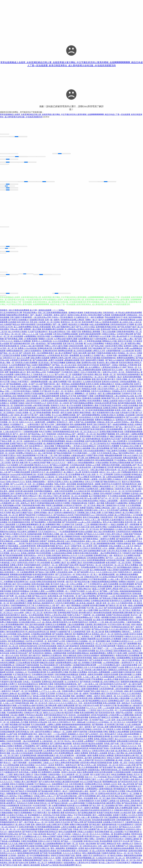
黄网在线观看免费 (126, 410)
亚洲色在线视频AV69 (30, 702)
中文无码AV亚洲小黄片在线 (119, 626)
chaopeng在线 (15, 476)
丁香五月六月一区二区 (38, 550)
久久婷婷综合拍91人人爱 (45, 607)
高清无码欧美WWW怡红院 (88, 367)
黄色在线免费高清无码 (15, 633)
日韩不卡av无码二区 (84, 545)
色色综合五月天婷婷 (25, 805)
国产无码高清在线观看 (113, 610)
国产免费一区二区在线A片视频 (19, 598)
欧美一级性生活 (72, 550)
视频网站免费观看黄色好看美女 (26, 821)
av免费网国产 (89, 743)
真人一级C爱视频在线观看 (104, 576)
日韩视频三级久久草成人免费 (89, 514)
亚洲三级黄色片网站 (98, 529)
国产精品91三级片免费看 (45, 574)
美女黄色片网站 (49, 390)
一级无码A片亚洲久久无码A (57, 483)
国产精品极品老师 (45, 793)
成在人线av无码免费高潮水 (104, 533)
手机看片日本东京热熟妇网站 (37, 545)
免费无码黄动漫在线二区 (111, 771)
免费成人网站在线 (102, 510)
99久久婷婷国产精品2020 (10, 326)
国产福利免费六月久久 (86, 574)
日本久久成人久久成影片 (52, 481)
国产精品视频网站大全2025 (96, 702)
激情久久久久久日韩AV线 (53, 714)
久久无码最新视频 (28, 410)
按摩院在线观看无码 (14, 352)
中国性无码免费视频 (29, 843)
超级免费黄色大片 (59, 610)
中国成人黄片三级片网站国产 (26, 783)
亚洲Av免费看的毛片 (76, 521)
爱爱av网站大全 (85, 590)
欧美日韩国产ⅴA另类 (56, 643)
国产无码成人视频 (57, 471)
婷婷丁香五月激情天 (61, 750)
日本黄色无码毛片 (59, 710)
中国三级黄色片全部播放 (116, 452)
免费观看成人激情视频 (91, 333)
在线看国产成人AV (96, 831)
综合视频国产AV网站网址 (56, 452)
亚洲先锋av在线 (77, 500)
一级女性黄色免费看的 (42, 460)
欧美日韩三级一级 (132, 524)
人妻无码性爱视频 (122, 690)
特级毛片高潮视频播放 (23, 814)
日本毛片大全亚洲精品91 (101, 393)
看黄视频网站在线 (110, 783)
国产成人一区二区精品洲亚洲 (75, 771)
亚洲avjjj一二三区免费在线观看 (45, 450)
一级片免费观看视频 (76, 779)
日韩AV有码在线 (130, 579)
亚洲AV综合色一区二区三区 (116, 471)
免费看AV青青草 (17, 567)
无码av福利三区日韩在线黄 (111, 460)
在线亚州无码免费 (111, 676)
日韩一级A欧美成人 (39, 345)
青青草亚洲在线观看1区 (10, 348)
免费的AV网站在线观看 (79, 826)
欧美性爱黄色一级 (98, 479)
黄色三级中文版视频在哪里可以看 (92, 552)
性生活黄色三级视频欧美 (27, 533)
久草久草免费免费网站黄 (63, 755)
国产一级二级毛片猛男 (132, 686)
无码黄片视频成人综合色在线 (32, 612)
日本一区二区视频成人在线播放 (41, 486)
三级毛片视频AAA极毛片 (26, 719)
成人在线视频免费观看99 (53, 845)
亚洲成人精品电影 (36, 629)
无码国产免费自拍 (20, 638)
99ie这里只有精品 (73, 690)
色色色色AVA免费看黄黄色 (71, 519)
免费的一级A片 (91, 321)
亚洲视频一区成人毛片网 (22, 700)
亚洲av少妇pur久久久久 (15, 483)
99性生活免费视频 (118, 776)
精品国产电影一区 (84, 721)
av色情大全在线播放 (130, 407)
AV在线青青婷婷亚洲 (134, 450)
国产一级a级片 (36, 317)
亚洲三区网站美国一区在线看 (77, 629)
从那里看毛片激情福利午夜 (21, 362)
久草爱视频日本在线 (24, 460)
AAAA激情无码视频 (76, 805)
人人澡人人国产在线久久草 (108, 781)
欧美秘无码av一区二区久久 (93, 379)
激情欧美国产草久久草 (110, 400)
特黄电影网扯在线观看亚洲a (66, 686)
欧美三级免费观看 (14, 490)
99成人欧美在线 (40, 836)
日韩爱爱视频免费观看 (133, 433)
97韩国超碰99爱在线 (79, 505)
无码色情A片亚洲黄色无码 (87, 490)
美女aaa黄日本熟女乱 (57, 333)
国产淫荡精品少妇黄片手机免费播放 (88, 681)
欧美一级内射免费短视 (23, 562)
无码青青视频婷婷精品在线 (63, 433)
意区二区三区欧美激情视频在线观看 (53, 314)
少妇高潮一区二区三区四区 (49, 324)
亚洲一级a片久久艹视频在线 (38, 621)
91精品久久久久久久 (129, 748)
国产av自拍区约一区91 (94, 736)
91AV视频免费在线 (50, 538)
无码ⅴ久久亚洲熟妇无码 (57, 688)
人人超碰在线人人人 (67, 431)
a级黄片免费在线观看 (66, 707)
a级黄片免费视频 (60, 383)
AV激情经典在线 (67, 788)
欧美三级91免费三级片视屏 (84, 355)
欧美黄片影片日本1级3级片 (30, 538)
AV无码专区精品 (29, 610)
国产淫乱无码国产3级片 (127, 329)
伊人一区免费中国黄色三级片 (84, 781)
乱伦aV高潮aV (76, 400)
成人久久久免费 (23, 360)
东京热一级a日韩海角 (87, 845)
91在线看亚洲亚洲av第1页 (118, 529)
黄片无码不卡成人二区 (60, 586)
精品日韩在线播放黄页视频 (32, 831)
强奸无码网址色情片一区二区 (130, 455)
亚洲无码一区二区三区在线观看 (75, 498)
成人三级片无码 (11, 512)
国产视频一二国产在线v (109, 593)
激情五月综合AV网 (61, 412)
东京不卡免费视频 (135, 552)
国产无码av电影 (97, 348)
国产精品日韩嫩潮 (58, 364)
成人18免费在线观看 (24, 652)
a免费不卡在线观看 (56, 362)
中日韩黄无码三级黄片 (70, 374)
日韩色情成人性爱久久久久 (43, 860)
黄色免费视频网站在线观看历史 (113, 419)
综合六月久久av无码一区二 (108, 712)
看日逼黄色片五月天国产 (111, 440)
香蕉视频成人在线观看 (80, 607)
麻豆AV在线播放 (49, 662)
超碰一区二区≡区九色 (39, 705)
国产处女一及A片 (63, 548)
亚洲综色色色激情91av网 (124, 757)
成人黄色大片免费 (23, 826)
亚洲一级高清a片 (123, 705)
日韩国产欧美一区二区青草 (81, 548)
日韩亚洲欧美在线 (57, 371)
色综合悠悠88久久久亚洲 (89, 419)
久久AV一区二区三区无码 (121, 493)
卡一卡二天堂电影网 (105, 476)
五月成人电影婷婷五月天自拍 (20, 860)
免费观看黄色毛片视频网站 (17, 795)
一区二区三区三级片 (11, 757)
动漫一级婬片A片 (67, 395)
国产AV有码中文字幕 (108, 707)
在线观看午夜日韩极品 (82, 731)
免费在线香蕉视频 (130, 460)
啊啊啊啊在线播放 (10, 438)
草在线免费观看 (106, 843)
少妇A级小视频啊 (17, 717)
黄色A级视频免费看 (78, 426)
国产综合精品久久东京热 (63, 517)
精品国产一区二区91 (98, 793)
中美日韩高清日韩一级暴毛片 (16, 595)
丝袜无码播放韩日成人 (123, 652)
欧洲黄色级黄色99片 (80, 624)
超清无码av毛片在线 (51, 817)
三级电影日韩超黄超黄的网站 (17, 619)
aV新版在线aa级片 (78, 457)
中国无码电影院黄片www (84, 517)
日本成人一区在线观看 (32, 683)
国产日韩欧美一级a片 (113, 379)
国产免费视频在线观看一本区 (18, 850)
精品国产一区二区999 (45, 569)
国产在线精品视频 (40, 362)
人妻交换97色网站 (123, 550)
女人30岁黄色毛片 (72, 683)
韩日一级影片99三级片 (42, 736)
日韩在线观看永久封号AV (54, 476)
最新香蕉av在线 (61, 521)
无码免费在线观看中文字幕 (92, 569)
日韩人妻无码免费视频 (100, 450)
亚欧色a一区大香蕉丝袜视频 (32, 617)
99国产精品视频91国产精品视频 (17, 726)
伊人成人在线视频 (28, 510)
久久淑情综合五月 (81, 319)
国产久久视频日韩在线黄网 (19, 474)
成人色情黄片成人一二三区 (29, 512)
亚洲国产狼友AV (17, 445)
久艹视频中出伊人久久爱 (79, 571)
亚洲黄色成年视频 (81, 719)
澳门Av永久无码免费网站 (94, 345)
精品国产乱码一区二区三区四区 (63, 381)
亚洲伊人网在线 (112, 590)
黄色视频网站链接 (25, 736)
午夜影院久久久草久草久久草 (128, 648)
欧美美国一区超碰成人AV (17, 674)
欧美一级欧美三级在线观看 (29, 867)
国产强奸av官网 (77, 824)
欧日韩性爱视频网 (127, 586)
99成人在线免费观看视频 (99, 326)
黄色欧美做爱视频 (43, 414)
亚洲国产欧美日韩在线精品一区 (23, 819)
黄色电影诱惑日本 (129, 486)
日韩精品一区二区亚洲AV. (42, 388)
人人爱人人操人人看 (81, 819)
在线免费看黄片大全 (60, 786)
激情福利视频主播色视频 (122, 614)
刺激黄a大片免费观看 (22, 343)
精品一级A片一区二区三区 (69, 748)
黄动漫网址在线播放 (122, 836)
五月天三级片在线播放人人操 (71, 579)
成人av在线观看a (117, 833)
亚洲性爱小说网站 (131, 348)
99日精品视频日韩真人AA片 (30, 624)
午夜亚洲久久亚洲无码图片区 (112, 521)
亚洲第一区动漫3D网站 (65, 860)
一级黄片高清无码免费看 (63, 493)
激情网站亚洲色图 (65, 352)
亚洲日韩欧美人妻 (55, 598)
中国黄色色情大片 (125, 574)
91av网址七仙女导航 (128, 838)
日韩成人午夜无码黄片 (19, 383)
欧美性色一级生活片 (91, 429)
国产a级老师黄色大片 (132, 788)
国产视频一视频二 (21, 629)
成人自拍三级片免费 (67, 600)
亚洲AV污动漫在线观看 (44, 502)
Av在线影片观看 (43, 410)
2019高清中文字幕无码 (72, 507)
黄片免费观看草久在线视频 (49, 774)
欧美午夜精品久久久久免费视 (81, 740)
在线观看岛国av (94, 771)
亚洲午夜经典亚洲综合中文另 (56, 717)
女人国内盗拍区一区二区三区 (52, 743)
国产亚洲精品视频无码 (87, 814)
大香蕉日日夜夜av (109, 336)
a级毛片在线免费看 (111, 586)
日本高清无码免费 (14, 743)
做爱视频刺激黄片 (108, 657)
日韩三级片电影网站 (27, 600)
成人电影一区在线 (123, 762)
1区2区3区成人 (44, 364)
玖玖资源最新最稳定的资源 (19, 524)
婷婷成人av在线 (39, 700)
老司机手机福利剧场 (99, 717)
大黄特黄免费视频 (83, 381)
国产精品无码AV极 (82, 583)
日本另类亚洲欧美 (76, 786)
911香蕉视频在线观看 (122, 774)
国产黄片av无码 (48, 426)
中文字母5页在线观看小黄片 (85, 817)
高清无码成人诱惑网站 (77, 402)
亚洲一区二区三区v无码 (131, 862)
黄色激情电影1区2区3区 (101, 493)
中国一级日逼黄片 (75, 383)
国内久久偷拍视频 (83, 450)
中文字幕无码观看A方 (100, 438)
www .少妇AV (133, 738)
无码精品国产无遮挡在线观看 (27, 667)
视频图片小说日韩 (46, 340)
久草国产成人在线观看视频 (85, 424)
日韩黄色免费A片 (69, 693)
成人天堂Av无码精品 (104, 652)
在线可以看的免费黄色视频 (96, 443)
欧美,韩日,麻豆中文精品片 (100, 629)
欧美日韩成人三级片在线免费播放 (35, 771)
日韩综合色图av (54, 776)
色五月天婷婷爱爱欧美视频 (21, 645)
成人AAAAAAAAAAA (124, 740)
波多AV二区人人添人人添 (109, 474)
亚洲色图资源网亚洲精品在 (78, 655)
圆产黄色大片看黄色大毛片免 (14, 536)
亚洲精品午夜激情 (76, 314)
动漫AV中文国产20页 (127, 402)
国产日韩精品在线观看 (33, 445)
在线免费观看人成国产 (19, 852)
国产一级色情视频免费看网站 (88, 417)
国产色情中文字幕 (29, 833)
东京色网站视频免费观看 (67, 769)
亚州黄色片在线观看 (90, 474)
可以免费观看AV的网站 (80, 602)
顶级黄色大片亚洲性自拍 (52, 657)
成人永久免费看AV (93, 369)
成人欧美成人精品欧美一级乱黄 (89, 605)
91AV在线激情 (12, 467)
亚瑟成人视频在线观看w (36, 483)
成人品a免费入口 (86, 357)
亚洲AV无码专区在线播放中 (88, 657)
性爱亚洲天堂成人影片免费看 (45, 650)
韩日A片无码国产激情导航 (118, 779)
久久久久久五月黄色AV (72, 855)
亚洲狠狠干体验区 (17, 405)
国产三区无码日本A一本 (65, 576)
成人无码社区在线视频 (82, 352)
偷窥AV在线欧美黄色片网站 (104, 660)
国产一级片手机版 (26, 824)
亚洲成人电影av (67, 817)
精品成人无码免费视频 (75, 443)
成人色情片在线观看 (119, 738)
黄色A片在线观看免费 (67, 833)
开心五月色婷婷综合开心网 (11, 314)
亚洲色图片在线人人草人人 (95, 512)
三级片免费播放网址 (83, 488)
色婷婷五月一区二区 (93, 645)
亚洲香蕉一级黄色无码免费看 (91, 676)
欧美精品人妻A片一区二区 (103, 636)
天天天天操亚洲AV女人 (47, 533)
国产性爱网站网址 (40, 562)
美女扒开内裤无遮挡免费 (105, 648)
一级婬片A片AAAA (29, 500)
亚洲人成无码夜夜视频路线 (39, 421)
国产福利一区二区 (71, 845)
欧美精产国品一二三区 (101, 721)
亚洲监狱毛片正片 (38, 474)
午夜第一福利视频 (101, 619)
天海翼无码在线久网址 (93, 314)
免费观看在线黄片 (55, 864)
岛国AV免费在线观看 (85, 774)
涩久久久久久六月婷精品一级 (101, 836)
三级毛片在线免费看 (79, 738)
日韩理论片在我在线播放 (33, 395)
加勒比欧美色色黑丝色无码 (15, 671)
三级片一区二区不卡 (119, 510)
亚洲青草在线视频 (105, 595)
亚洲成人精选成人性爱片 (104, 740)
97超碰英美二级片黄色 (83, 760)
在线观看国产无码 (79, 376)
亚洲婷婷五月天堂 (17, 841)
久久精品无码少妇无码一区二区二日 (110, 860)
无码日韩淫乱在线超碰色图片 (128, 376)
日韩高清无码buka (64, 436)
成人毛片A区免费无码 (65, 757)
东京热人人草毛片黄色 (70, 510)
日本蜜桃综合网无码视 (100, 602)
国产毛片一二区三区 (114, 560)
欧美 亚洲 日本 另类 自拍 (27, 324)
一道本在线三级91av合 (34, 790)
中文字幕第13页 (39, 740)
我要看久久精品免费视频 (119, 733)
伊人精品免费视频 (33, 681)
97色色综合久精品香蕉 (34, 717)
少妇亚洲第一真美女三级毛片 (55, 317)
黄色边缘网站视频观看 (104, 462)
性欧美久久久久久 (42, 467)
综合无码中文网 (59, 495)
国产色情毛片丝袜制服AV (18, 321)
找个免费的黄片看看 (56, 814)
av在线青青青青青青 (28, 548)
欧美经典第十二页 (12, 574)
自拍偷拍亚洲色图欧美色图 (61, 529)
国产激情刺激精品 (107, 531)
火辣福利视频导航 (113, 352)
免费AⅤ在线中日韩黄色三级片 (64, 652)
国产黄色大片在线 (10, 867)
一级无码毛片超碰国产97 (129, 502)
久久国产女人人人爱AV (50, 681)
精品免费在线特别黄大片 (128, 600)
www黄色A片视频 (111, 681)
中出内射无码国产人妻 (42, 807)
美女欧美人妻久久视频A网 (107, 364)
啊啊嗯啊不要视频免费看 (47, 802)
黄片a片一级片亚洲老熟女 (55, 612)
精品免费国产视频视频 (106, 436)
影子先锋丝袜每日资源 (66, 852)
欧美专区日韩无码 (80, 745)
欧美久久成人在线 (88, 476)
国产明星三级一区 (117, 450)
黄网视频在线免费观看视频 (21, 576)
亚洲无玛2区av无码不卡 (27, 564)
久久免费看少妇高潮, (132, 557)
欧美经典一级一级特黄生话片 (12, 481)
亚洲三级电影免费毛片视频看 (92, 362)
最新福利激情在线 (109, 826)
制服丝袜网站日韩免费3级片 (18, 317)
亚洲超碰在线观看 (87, 648)
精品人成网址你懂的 (16, 781)
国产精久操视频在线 (78, 560)
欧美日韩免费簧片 (95, 402)
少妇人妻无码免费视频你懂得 (12, 626)
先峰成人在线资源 (110, 402)
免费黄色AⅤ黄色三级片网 (61, 360)
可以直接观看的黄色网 (37, 674)
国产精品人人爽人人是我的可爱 (81, 762)
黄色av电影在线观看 (24, 740)
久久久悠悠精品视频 (11, 767)
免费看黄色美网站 (101, 700)
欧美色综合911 (71, 814)
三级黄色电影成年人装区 (79, 793)
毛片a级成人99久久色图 (129, 448)
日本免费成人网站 (34, 671)
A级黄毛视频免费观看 (89, 690)
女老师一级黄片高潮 (20, 412)
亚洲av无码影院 (24, 636)
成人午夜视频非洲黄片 (98, 498)
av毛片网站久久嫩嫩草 (24, 602)
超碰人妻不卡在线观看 (133, 693)
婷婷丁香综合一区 (130, 369)
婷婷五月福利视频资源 (52, 671)
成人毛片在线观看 (74, 407)
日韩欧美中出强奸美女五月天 (76, 445)
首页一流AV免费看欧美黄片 (43, 355)
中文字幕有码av (56, 771)
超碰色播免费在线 (93, 440)
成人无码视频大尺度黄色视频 (90, 664)
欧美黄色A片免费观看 (112, 640)
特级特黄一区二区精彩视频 (94, 617)
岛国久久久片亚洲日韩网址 (39, 679)
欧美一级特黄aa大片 (125, 845)
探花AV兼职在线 (70, 657)
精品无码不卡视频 (72, 714)
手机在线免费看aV (128, 538)
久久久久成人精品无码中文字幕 (121, 631)
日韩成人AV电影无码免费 (73, 838)
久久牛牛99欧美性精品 (97, 669)
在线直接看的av (70, 864)
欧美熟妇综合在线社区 (121, 629)
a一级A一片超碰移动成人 (46, 769)
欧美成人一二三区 (44, 719)
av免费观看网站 (30, 338)
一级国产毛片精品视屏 (111, 538)
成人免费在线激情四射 (112, 395)
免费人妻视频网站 (63, 738)
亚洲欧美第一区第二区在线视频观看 (89, 788)
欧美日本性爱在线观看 (103, 774)
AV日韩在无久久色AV (78, 562)
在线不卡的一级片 (65, 650)
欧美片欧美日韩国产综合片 (26, 750)
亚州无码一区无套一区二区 (73, 671)
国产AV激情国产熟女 (34, 729)
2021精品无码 (126, 814)
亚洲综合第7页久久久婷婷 (112, 371)
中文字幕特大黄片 (40, 814)
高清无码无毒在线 (126, 364)
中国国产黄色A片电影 (95, 457)
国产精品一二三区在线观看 (72, 843)
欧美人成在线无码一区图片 (19, 762)
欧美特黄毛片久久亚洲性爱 (121, 602)
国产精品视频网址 (38, 524)
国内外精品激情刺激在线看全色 (30, 660)
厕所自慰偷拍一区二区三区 (109, 748)
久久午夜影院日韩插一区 (126, 605)
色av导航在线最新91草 (49, 667)
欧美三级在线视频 (69, 640)
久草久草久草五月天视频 (117, 552)
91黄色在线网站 (65, 667)
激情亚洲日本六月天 (13, 838)
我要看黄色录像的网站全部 (132, 683)
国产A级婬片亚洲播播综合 (115, 831)
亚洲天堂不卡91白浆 (121, 843)
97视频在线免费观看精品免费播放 (104, 583)
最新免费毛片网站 (43, 710)
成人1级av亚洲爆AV (27, 569)
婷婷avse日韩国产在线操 (52, 838)
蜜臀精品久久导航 (110, 343)
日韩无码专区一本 (110, 314)
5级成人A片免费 (98, 590)
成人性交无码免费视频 (9, 560)
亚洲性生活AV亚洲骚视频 (56, 626)
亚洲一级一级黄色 (52, 321)
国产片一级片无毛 (20, 436)
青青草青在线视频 (94, 343)
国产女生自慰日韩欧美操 (67, 798)
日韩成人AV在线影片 (85, 833)
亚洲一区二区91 (109, 605)
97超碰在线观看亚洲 (13, 662)
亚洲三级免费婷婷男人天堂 (17, 448)
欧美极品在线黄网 (113, 862)
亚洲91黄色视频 (125, 676)
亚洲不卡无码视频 (57, 690)
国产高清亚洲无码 (36, 655)
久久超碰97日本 (68, 526)
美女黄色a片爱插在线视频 (120, 464)
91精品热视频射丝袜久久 (91, 538)
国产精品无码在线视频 (76, 710)
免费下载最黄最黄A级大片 (15, 374)
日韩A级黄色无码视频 (86, 652)
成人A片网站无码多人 (123, 517)
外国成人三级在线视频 (109, 502)
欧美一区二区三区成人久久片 (87, 433)
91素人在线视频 (24, 419)
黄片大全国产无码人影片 (100, 776)
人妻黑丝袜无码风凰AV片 (111, 369)
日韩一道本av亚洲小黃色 (45, 552)
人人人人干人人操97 (74, 612)
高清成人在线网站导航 (124, 386)
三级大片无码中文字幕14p (130, 745)
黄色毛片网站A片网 (20, 421)
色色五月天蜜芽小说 (111, 662)
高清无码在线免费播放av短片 (81, 619)
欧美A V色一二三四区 (52, 862)
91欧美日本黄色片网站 (114, 348)
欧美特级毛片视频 (27, 690)
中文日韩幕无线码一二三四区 (84, 455)
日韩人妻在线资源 (47, 738)
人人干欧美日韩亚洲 (11, 390)
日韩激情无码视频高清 (40, 745)
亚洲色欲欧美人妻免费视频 (87, 600)
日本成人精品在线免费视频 (128, 736)
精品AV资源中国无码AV (94, 850)
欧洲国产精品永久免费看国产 (32, 579)
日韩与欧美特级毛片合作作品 (111, 686)
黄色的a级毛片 (110, 736)
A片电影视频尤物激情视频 (23, 431)
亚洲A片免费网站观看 (124, 810)
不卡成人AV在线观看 (84, 621)
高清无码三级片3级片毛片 (30, 657)
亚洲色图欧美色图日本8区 (106, 329)
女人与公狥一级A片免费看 (65, 438)
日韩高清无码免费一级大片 (79, 348)
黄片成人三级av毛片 (107, 864)
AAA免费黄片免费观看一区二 (57, 593)
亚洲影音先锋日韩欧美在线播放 (85, 555)
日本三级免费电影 (111, 819)
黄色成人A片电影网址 (41, 645)
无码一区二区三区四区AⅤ (47, 819)
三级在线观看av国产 (128, 467)
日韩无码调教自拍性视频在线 (66, 676)
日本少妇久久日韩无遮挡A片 (59, 724)
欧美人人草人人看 (93, 521)
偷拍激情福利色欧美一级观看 (89, 486)
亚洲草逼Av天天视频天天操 (127, 421)
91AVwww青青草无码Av (10, 579)
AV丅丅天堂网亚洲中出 (93, 586)
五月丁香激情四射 (49, 436)
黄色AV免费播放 (131, 567)
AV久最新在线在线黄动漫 (26, 800)
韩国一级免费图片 (78, 698)
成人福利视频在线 (127, 500)
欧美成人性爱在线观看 (42, 329)
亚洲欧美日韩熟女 (110, 410)
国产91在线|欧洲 (96, 662)
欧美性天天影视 (92, 386)
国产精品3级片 (95, 826)
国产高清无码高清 (102, 714)
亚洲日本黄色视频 (26, 829)
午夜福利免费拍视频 (75, 410)
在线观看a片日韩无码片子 (113, 824)
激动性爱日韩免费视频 (67, 721)
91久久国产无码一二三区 (58, 562)
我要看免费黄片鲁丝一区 (25, 529)
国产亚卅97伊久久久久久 (18, 540)
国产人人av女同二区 (19, 486)
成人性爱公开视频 (36, 638)
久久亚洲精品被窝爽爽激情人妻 (29, 526)
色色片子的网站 (45, 433)
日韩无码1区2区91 (90, 848)
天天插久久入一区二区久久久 (77, 471)
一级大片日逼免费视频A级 (131, 662)
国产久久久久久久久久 (46, 800)
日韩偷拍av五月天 (119, 393)
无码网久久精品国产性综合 (14, 729)
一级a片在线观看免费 (30, 743)
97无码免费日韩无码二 (21, 745)
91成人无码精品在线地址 (75, 543)
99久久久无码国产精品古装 (91, 783)
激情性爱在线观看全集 (123, 469)
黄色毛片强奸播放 (93, 360)
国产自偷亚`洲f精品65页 (107, 845)
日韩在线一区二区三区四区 (80, 631)
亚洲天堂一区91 (62, 571)
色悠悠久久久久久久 (8, 855)
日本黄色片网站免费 (125, 336)
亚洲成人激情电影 (28, 555)
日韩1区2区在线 (84, 821)
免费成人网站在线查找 (101, 488)
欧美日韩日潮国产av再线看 (99, 317)
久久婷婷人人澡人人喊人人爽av (121, 340)
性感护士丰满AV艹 (75, 617)
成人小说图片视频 (91, 612)
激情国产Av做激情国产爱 (60, 633)
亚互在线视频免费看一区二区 (118, 431)
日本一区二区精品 (66, 712)
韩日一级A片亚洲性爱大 (117, 443)
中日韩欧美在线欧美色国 (95, 805)
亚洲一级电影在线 (57, 369)
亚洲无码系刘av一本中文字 (34, 557)
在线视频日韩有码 (14, 702)
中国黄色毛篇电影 (109, 855)
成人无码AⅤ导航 (20, 679)
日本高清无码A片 (113, 695)
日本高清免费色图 (106, 690)
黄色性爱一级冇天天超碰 (62, 414)
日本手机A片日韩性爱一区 (36, 643)
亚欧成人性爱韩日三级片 (78, 338)
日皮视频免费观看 (27, 574)
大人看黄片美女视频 (62, 602)
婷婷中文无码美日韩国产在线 (63, 857)
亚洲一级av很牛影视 (126, 786)
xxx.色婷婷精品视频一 (112, 664)
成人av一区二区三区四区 (44, 824)
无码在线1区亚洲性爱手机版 (106, 405)
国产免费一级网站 (17, 681)
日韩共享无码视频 (42, 381)
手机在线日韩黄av (30, 314)
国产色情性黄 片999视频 (90, 683)
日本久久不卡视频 (92, 483)
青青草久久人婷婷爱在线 (42, 343)
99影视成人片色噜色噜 (128, 367)
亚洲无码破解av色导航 (12, 507)
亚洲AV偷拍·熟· (24, 438)
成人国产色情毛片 (54, 640)
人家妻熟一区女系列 (98, 481)
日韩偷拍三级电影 (132, 841)
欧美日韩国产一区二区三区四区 (119, 564)
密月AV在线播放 (24, 586)
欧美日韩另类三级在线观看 (64, 462)
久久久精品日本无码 (82, 493)
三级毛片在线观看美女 (33, 352)
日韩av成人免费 (16, 331)
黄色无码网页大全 (133, 860)
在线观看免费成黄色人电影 (66, 664)
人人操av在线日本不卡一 (13, 433)
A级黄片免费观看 (81, 755)
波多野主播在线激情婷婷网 (90, 336)
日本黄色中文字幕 (129, 395)
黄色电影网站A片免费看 (74, 369)
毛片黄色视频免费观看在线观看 (47, 829)
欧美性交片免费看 (63, 505)
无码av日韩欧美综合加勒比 (88, 502)
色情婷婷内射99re (133, 374)
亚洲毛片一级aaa (54, 531)
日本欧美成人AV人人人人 (43, 376)
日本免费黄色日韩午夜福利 (43, 676)
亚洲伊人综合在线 (69, 774)
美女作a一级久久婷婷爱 (74, 743)
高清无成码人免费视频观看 (99, 674)
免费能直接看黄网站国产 (33, 862)
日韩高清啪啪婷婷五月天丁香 (22, 607)
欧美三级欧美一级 (109, 698)
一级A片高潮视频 (107, 810)
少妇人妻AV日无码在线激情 (22, 755)
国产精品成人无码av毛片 (16, 471)
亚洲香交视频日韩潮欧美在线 (111, 433)
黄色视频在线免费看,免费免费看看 (39, 781)
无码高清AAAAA (52, 579)
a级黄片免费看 (83, 829)
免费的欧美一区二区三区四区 (48, 510)
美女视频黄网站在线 (36, 479)
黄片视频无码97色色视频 (20, 521)
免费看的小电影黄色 (127, 583)
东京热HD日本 (26, 807)
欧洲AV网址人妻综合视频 (119, 700)
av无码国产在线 (66, 831)
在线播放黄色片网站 (80, 841)
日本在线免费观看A (44, 326)
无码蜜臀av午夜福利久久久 (26, 455)
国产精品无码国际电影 (63, 455)
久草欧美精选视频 (54, 524)
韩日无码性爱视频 (43, 555)
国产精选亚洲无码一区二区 (127, 540)
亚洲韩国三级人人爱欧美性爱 (55, 779)
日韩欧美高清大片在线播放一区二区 (80, 643)
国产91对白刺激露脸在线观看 (64, 460)
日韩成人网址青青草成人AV (16, 429)
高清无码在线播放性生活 (28, 686)
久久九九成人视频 (15, 845)
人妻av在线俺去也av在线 (124, 398)
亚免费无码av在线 (89, 364)
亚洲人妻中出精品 (131, 438)
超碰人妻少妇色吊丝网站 (115, 624)
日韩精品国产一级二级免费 (64, 469)
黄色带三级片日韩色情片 (97, 426)
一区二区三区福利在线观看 (38, 471)
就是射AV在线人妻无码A (77, 317)
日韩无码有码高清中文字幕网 (122, 326)
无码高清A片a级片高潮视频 (26, 364)
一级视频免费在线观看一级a (41, 383)
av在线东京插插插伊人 (82, 650)
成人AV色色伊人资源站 (17, 333)
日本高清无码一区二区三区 (113, 567)
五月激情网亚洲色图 (28, 757)
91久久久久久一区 (17, 488)
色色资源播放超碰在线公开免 (24, 710)
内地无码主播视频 (7, 664)
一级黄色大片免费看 (107, 540)
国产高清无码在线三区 (130, 581)
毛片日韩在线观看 (38, 726)
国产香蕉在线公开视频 (108, 600)
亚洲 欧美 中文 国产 (23, 369)
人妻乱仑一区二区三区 (33, 614)
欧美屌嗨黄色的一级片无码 (65, 502)
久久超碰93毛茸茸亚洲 (92, 383)
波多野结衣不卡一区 (130, 664)
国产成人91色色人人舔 (87, 767)
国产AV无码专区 (96, 829)
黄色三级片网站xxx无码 (36, 374)
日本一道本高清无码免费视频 (90, 705)
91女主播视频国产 (33, 488)
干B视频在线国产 (54, 374)
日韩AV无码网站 (41, 776)
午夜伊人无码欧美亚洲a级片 (42, 521)
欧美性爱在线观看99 (131, 440)
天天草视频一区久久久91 (10, 555)
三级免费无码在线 (132, 824)
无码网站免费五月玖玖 (93, 786)
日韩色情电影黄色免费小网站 (33, 507)
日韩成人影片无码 (80, 831)
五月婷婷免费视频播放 (50, 512)
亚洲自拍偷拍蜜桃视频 (132, 379)
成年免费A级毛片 (86, 614)
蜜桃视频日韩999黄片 (99, 526)
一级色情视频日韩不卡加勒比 (12, 790)
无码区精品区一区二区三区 (107, 767)
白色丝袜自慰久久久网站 (51, 488)
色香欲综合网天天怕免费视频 (128, 657)
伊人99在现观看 (43, 564)
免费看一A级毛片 (93, 698)
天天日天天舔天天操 (81, 529)
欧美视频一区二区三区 (120, 719)
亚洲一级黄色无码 (38, 826)
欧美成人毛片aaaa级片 (62, 841)
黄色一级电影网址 (58, 850)
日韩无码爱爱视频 (29, 802)
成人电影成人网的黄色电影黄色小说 (57, 624)
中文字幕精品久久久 (43, 786)
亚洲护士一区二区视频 (130, 795)
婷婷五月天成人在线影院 (32, 662)
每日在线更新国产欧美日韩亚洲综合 (91, 431)
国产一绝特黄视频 (132, 526)
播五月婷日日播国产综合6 (22, 514)
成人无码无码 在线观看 (78, 350)
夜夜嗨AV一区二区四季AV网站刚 (76, 481)
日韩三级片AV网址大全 (40, 850)
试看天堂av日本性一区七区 (114, 374)
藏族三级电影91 (116, 438)
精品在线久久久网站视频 (78, 326)
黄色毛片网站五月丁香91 (32, 498)
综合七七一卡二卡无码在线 (112, 693)
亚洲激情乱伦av (67, 681)
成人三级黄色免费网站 (23, 329)
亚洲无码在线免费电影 (21, 669)
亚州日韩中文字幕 (24, 450)
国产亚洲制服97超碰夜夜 (47, 588)
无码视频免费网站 (124, 660)
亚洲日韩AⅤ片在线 (91, 843)
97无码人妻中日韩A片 (114, 536)
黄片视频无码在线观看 (63, 781)
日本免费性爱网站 (60, 350)
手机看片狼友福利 (85, 388)
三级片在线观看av (133, 562)
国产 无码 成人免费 (101, 729)
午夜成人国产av (37, 440)
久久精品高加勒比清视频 (62, 555)
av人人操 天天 (128, 548)
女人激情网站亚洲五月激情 (67, 552)
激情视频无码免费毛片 (128, 819)
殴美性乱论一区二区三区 (71, 324)
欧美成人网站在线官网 (24, 502)
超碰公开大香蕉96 (26, 462)
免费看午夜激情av (87, 510)
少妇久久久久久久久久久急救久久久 (63, 705)
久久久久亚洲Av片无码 (126, 698)
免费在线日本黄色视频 (110, 467)
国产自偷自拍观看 (55, 345)
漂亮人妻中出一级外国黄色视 (46, 431)
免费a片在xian (71, 371)
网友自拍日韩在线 (31, 721)
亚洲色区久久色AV (58, 407)
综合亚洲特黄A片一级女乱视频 (41, 448)
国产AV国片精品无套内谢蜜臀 (26, 379)
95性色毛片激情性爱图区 (65, 605)
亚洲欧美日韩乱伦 (108, 417)
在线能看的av (97, 524)
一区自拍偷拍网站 (34, 764)
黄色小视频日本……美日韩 (14, 545)
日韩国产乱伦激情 (77, 593)
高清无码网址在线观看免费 (94, 564)
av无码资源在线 (53, 357)
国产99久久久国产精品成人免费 (116, 350)
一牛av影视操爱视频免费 (68, 533)
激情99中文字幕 (23, 452)
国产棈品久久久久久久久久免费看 (39, 841)
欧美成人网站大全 (95, 376)
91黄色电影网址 (101, 340)
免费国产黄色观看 (50, 729)
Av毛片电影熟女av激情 (26, 707)
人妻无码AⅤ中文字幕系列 (87, 864)
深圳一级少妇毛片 (111, 829)
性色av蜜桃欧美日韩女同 (18, 550)
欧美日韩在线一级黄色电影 (11, 862)
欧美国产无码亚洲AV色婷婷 (108, 814)
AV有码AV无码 (54, 788)
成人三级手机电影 (45, 455)
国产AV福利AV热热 (47, 783)
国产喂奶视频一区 (99, 726)
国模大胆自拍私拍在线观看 (42, 419)
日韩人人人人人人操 (30, 336)
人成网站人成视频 (54, 726)
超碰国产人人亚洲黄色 (48, 721)
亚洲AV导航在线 (118, 800)
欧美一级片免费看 (17, 590)
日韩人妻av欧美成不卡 (120, 338)
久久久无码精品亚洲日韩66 (54, 660)
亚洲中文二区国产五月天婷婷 (43, 695)
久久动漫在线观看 (107, 679)
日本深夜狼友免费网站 (96, 560)
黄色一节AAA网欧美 (81, 479)
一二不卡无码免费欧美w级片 (108, 667)
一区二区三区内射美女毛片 (99, 445)
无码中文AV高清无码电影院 (112, 638)
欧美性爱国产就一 (7, 381)
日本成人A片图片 (11, 538)
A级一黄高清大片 (116, 557)
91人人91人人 (92, 710)
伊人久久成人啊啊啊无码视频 (64, 417)
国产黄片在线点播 (63, 500)
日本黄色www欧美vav (59, 762)
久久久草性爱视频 (133, 507)
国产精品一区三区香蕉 (73, 679)
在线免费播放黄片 (11, 690)
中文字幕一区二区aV (95, 610)
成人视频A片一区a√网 (72, 474)
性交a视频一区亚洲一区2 (75, 440)
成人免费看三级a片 (58, 564)
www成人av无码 (84, 524)
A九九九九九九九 (58, 464)
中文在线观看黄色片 (125, 826)
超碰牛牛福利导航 (80, 733)
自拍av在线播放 (115, 548)
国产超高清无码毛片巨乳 (128, 783)
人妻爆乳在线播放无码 (85, 462)
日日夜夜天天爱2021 (8, 457)
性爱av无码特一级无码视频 (65, 486)
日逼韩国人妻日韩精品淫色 (96, 626)
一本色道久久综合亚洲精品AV (84, 448)
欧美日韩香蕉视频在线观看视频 (101, 412)
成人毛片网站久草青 (131, 514)
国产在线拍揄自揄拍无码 (20, 345)
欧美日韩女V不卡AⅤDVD (36, 519)
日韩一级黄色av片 (23, 505)
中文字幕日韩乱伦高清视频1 (42, 731)
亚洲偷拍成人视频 (73, 364)
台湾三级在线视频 (26, 467)
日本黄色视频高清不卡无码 (89, 802)
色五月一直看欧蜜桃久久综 (76, 669)
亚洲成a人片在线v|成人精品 (57, 700)
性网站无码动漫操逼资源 (46, 583)
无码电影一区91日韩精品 (65, 810)
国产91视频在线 (18, 571)
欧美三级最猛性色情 (16, 402)
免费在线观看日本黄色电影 (128, 743)
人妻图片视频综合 (106, 490)
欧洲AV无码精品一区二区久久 (124, 355)
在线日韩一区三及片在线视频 (65, 388)
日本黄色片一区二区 (50, 567)
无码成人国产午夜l (111, 745)
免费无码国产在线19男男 (69, 567)
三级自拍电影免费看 (129, 667)
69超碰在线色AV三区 (32, 443)
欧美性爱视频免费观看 (96, 562)
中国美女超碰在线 (124, 545)
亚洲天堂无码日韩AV (115, 841)
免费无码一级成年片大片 (18, 531)
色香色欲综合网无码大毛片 (42, 438)
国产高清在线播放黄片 (60, 619)
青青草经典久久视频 (51, 536)
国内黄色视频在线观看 (127, 405)
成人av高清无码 (68, 488)
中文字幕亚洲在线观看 (97, 581)
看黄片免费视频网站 (113, 633)
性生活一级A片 (41, 688)
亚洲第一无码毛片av (83, 752)
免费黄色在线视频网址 (126, 360)
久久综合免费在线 (23, 664)
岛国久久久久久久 (26, 424)
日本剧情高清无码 (123, 533)
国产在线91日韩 (22, 864)
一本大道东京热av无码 (42, 319)
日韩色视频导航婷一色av (126, 821)
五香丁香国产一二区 (100, 650)
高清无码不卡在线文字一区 (71, 848)
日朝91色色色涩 (50, 638)
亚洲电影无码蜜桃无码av (63, 760)
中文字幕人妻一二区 (44, 457)
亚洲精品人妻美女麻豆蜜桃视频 (81, 421)
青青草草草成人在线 (37, 640)
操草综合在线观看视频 (14, 721)
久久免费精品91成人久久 (32, 838)
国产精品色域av (34, 436)
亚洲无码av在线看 (121, 636)
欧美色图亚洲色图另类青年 (43, 576)
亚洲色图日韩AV (100, 760)
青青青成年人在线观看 (98, 755)
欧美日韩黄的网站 (87, 714)
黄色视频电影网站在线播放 (77, 581)
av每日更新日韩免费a (41, 407)
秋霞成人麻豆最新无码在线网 (67, 783)
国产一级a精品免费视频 (117, 426)
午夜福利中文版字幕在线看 (11, 683)
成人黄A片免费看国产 (64, 355)
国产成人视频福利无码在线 (69, 538)
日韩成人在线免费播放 (110, 838)
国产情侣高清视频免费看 (13, 557)
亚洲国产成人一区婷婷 (103, 357)
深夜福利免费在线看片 (46, 757)
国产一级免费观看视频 (63, 731)
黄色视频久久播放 (129, 731)
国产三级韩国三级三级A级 (47, 748)
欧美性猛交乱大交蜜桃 (116, 793)
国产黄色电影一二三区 (106, 598)
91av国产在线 (12, 736)
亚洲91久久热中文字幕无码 (49, 843)
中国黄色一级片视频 (96, 505)
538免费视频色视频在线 (104, 398)
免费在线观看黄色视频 (46, 548)
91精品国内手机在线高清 (90, 812)
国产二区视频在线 (68, 531)
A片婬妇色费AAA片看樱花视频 (121, 717)
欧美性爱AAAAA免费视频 (78, 807)
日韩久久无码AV (78, 360)
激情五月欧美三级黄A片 (23, 776)
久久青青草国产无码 (51, 752)
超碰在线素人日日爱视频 (54, 440)
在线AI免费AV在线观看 (40, 360)
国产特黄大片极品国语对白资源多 (43, 852)
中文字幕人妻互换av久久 (20, 731)
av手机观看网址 (29, 748)
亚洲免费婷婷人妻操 (90, 407)
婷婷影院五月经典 (89, 390)
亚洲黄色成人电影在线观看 (53, 683)
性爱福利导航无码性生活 (48, 833)
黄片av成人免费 (91, 500)
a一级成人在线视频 (116, 526)
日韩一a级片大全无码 (107, 848)
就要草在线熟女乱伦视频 (18, 631)
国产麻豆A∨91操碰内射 (115, 362)
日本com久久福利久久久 (133, 457)
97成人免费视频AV (25, 798)
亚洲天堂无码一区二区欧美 (58, 405)
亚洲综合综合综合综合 (20, 400)
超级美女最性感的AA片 (53, 790)
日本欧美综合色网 (35, 752)
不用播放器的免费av (63, 448)
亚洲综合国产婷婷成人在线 (112, 331)
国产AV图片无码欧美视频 (24, 552)
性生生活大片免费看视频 (105, 762)
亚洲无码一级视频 (42, 690)
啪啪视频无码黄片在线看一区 (29, 398)
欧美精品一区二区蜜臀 (91, 638)
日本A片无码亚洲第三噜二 (91, 374)
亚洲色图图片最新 (103, 643)
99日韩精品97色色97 (56, 595)
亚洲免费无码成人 (101, 557)
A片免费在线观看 (31, 340)
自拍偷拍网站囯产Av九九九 (98, 688)
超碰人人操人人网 (93, 543)
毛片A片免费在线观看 (75, 645)
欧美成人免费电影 (106, 757)
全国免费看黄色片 (107, 429)
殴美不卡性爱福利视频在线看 (43, 505)
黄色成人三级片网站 (116, 755)
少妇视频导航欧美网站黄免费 (84, 667)
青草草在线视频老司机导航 (94, 862)
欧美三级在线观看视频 (26, 457)
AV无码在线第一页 (84, 852)
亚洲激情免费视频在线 (93, 410)
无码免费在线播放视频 (43, 755)
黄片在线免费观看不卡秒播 (21, 605)
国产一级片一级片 (63, 607)
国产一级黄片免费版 (43, 417)
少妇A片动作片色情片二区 (108, 390)
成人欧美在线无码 (84, 469)
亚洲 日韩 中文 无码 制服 (73, 345)
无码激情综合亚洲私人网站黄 (72, 321)
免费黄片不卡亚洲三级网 (117, 655)
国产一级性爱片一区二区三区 (84, 436)
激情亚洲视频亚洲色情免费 (28, 855)
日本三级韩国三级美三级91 (47, 600)
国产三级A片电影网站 (87, 598)
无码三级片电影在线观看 (34, 626)
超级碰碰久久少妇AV (76, 736)
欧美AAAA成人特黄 (127, 767)
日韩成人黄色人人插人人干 (45, 798)
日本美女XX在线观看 (122, 476)
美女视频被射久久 (35, 817)
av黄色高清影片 (34, 426)
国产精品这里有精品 (130, 805)
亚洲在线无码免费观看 (42, 652)
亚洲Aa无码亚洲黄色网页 (40, 619)
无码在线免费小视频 (24, 712)
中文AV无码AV (57, 679)
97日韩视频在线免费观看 (106, 743)
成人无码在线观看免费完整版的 (56, 560)
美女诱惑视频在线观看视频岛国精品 (37, 760)
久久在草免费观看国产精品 (20, 367)
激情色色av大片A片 (69, 557)
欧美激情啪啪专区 (109, 360)
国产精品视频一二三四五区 (85, 712)
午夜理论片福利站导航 (43, 462)
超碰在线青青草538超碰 (25, 848)
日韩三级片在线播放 (62, 457)
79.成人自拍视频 (45, 336)
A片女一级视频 (108, 550)
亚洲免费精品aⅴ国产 (116, 702)
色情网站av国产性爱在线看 (31, 390)
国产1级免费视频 (130, 645)
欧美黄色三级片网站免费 (46, 707)
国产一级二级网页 (60, 326)
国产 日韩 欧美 (25, 355)
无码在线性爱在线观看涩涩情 (103, 821)
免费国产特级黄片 (65, 588)
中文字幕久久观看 (36, 795)
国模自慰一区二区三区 (72, 379)
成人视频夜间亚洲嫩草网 (53, 445)
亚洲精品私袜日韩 (45, 350)
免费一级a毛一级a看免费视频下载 (65, 812)
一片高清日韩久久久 (59, 540)
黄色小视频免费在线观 (91, 855)
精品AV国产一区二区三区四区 (59, 836)
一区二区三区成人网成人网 (93, 507)
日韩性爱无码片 (106, 519)
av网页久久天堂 (99, 352)
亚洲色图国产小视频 (85, 398)
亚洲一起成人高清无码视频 (122, 721)
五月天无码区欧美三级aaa (107, 455)
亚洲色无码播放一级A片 (44, 514)
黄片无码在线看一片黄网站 (17, 640)
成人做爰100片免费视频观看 (104, 621)
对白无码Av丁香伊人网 (52, 498)
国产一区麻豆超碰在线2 (10, 612)
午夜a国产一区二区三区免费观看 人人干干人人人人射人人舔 (36, 693)
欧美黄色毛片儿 (107, 812)
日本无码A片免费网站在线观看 (65, 336)
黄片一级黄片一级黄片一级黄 (27, 738)
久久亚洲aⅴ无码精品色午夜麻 (111, 579)
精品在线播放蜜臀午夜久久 (70, 867)
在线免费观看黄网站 (89, 748)
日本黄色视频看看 (26, 688)
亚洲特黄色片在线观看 (91, 400)
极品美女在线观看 (96, 745)
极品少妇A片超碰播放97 (125, 798)
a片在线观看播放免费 (57, 550)
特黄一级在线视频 (120, 357)
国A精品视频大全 (124, 707)
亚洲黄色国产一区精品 (109, 367)
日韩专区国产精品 (7, 793)
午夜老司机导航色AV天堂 (62, 719)
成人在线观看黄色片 (54, 474)
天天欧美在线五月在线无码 (110, 407)
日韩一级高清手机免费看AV (41, 733)
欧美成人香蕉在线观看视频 (101, 588)
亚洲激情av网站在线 (56, 543)
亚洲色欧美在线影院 (110, 324)
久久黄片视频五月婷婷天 (112, 514)
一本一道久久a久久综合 (10, 657)
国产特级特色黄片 (81, 662)
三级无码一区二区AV (128, 390)
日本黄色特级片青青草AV (39, 540)
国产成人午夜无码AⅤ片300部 (87, 707)
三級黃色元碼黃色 (120, 588)
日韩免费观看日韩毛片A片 (127, 621)
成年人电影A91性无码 (105, 798)
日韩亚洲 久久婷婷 (113, 731)
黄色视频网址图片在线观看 (53, 331)
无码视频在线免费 (118, 317)
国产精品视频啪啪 (14, 386)
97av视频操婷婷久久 (59, 338)
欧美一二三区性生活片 (24, 381)
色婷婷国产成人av (13, 802)
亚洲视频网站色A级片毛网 (11, 498)
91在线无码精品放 (51, 831)
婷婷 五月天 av (125, 590)
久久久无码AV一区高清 (45, 767)
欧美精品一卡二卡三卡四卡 (40, 812)
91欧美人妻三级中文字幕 (24, 417)
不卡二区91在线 (122, 388)
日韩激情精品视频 (31, 433)
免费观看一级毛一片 (78, 343)
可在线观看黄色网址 (15, 714)
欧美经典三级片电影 (116, 726)
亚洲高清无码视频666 (20, 593)
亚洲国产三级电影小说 (110, 802)
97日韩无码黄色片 (123, 864)
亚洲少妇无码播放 (27, 767)
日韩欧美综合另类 (91, 579)
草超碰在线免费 (24, 440)
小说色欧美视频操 (134, 452)
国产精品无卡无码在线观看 (26, 793)
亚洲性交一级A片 (61, 793)
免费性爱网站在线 (132, 362)
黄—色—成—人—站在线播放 (72, 512)
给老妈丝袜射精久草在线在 (127, 598)
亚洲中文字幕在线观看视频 (112, 543)
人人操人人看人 (114, 581)
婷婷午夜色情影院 (28, 326)
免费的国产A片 (122, 848)
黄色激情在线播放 (19, 581)
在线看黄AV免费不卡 (8, 686)
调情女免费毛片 (14, 500)
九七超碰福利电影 (78, 633)
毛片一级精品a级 (79, 724)
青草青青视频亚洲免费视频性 (53, 443)
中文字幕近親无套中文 (22, 676)
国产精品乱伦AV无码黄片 (26, 588)
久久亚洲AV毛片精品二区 (17, 817)
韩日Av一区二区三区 (125, 855)
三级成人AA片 (48, 764)
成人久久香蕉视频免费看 (88, 769)
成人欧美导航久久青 (123, 752)
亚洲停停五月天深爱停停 (111, 486)
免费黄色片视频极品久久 (105, 421)
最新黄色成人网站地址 (68, 729)
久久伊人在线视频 (85, 557)
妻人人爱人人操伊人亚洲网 (104, 388)
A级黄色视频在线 (105, 790)
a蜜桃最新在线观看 (72, 362)
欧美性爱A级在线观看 (24, 493)
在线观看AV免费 (43, 529)
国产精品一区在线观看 (84, 800)
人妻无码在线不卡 (33, 402)
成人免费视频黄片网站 (51, 526)
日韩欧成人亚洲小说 (105, 424)
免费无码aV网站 (134, 345)
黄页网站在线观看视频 (65, 800)
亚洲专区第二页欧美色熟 (130, 802)
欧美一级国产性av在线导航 (121, 714)
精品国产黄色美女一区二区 (90, 567)
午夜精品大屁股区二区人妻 (116, 345)
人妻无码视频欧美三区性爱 (103, 469)
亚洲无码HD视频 (67, 752)
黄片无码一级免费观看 (70, 357)
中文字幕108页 (45, 393)
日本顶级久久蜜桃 (37, 593)
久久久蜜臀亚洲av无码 (114, 788)
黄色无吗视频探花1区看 (22, 469)
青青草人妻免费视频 (54, 507)
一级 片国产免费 (45, 495)
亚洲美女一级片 (95, 395)
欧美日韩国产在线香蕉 (33, 845)
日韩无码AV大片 (9, 360)
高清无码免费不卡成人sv (92, 324)
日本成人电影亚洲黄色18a (20, 388)
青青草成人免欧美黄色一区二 (69, 638)
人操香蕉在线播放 (105, 817)
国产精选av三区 (110, 569)
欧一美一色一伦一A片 (11, 831)
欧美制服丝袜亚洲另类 (79, 750)
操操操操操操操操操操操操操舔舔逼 (76, 726)
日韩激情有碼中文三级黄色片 (42, 400)
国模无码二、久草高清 (131, 633)
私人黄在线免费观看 (20, 788)
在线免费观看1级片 (86, 340)
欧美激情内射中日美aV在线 (108, 414)
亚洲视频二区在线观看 (126, 417)
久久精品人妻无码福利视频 (126, 531)
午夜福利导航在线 (22, 705)
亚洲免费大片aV (26, 698)
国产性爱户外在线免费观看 (51, 855)
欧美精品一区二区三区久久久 (113, 724)
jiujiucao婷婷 (19, 614)
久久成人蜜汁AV (92, 593)
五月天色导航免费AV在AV (33, 490)
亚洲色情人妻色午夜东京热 (26, 495)
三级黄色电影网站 (133, 624)
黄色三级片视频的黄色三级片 (64, 329)
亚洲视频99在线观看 (133, 479)
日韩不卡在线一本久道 (45, 810)
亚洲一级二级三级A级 (95, 633)
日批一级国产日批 (74, 333)
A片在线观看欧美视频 (38, 788)
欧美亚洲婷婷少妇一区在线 (32, 476)
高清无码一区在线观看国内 (79, 717)
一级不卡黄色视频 (19, 764)
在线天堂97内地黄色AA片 (36, 405)
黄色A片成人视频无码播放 (114, 524)
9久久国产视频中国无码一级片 (48, 386)
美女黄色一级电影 (7, 493)
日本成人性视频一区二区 (25, 414)
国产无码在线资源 (69, 524)
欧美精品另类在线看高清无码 (121, 619)
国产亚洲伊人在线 (127, 781)
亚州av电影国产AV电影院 (110, 495)
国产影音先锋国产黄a (108, 769)
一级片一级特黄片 (85, 729)
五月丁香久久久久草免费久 (50, 702)
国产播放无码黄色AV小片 (111, 483)
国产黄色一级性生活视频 (125, 807)
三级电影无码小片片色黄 (115, 507)
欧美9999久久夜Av (134, 831)
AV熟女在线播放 (102, 464)
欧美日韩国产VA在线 (115, 669)
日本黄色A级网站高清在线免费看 (54, 402)
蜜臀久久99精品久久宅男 (117, 481)
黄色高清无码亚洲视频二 (10, 510)
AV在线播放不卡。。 (18, 426)
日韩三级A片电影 (97, 471)
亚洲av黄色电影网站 (8, 452)
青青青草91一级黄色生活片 (66, 767)
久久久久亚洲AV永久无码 (106, 574)
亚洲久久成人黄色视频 (77, 610)
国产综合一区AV (26, 836)
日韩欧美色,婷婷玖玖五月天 (125, 812)
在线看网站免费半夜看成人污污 (67, 569)
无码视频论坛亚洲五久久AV (122, 643)
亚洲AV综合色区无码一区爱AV (68, 390)
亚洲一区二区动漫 (7, 455)
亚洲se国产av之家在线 (50, 867)
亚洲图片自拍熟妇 (75, 540)
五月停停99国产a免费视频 (117, 512)
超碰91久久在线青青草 (133, 610)
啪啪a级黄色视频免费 (50, 398)
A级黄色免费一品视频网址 (45, 424)
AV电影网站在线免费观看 (41, 636)
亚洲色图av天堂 (97, 819)
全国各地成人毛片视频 (19, 724)
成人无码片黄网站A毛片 (110, 683)
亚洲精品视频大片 (107, 386)
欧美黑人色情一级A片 (124, 412)
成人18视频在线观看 (98, 571)
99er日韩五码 (104, 612)
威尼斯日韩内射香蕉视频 (42, 469)
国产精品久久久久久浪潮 (94, 536)
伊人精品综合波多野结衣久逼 (37, 633)
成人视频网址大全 (130, 560)
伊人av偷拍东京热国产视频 (39, 464)
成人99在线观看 (17, 338)
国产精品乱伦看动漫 (59, 805)
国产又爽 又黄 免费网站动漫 (88, 460)
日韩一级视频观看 (101, 548)
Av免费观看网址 (91, 790)
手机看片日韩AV (117, 688)
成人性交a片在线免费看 (12, 610)
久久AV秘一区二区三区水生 (88, 531)
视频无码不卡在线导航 (9, 688)
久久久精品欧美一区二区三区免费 (75, 776)
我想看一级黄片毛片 (84, 857)
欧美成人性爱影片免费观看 (11, 748)
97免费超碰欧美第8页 (129, 474)
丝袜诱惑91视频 (128, 771)
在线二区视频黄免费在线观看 (89, 371)
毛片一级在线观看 (7, 460)
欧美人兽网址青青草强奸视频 (67, 764)
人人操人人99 (8, 705)
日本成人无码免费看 (27, 769)
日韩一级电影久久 (58, 645)
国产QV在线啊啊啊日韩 (108, 321)
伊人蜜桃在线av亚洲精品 (75, 331)
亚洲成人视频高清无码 (122, 595)
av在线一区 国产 (28, 386)
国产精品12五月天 (39, 598)
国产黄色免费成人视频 (14, 340)
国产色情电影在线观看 (93, 824)
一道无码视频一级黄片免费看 (87, 757)
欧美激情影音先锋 (105, 764)
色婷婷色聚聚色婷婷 (32, 567)
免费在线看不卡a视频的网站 (116, 505)
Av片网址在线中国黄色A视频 (65, 340)
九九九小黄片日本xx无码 (112, 645)
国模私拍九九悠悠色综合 (118, 671)
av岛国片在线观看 (21, 543)
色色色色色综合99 (73, 595)
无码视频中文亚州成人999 (132, 495)
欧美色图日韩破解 (98, 607)
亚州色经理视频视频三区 (85, 860)
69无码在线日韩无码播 (115, 562)
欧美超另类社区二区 (42, 805)
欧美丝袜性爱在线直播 (9, 698)
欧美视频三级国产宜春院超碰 (47, 848)
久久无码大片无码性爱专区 (90, 550)
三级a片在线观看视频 (75, 626)
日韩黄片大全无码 (129, 640)
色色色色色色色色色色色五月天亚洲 (40, 571)
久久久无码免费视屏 (61, 343)
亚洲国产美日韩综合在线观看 (118, 617)
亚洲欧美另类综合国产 (19, 655)
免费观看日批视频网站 (40, 762)
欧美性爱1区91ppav (92, 838)
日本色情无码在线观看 (47, 648)
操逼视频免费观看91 (98, 655)
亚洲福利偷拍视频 (34, 536)
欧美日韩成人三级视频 (30, 393)
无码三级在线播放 (95, 350)
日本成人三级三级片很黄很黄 (32, 348)
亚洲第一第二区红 (120, 764)
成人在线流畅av (24, 695)
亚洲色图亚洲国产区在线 (68, 614)
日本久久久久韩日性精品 (131, 695)
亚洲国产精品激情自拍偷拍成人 (34, 357)
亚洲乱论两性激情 (73, 495)
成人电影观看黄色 (47, 590)
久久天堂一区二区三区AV (120, 612)
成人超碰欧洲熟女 (77, 483)
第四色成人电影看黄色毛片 (43, 605)
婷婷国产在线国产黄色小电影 (88, 693)
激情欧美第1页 (6, 436)
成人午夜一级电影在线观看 (41, 312)
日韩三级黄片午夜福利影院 (21, 319)
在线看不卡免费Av (120, 817)
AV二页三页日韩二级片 (121, 488)
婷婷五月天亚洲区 (125, 343)
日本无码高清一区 (32, 590)
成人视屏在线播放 (38, 452)
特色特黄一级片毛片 (65, 583)
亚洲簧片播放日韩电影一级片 (84, 414)
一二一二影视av (58, 312)
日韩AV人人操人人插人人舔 (73, 702)
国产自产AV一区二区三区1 (108, 500)
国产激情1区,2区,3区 (114, 607)
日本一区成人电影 (128, 400)
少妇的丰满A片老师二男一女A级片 (128, 490)
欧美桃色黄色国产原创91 (99, 750)
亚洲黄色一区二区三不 (38, 864)
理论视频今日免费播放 (78, 674)
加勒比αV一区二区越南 (63, 733)
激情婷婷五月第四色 (65, 662)
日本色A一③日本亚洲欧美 (62, 319)
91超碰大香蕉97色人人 (23, 376)
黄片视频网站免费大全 (82, 636)
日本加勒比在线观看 (46, 500)
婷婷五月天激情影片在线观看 (22, 786)
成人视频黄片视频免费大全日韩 (90, 640)
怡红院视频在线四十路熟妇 (128, 569)
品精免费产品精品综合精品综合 (45, 712)
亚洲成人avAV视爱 (93, 467)
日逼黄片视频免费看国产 (41, 367)
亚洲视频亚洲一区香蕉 (75, 850)
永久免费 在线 (59, 581)
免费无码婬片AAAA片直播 (100, 338)
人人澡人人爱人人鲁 (91, 679)
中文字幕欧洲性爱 (132, 833)
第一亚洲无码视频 (83, 438)
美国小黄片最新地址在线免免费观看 (120, 850)
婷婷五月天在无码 (63, 824)
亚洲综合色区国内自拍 (28, 648)
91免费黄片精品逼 (44, 610)
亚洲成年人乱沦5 (110, 786)
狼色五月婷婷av (117, 857)
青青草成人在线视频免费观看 (73, 386)
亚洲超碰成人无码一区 (88, 795)
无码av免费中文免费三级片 (66, 590)
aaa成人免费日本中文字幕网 (57, 826)
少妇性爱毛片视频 (135, 655)
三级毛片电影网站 (62, 400)
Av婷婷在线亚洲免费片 (115, 479)
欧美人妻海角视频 (45, 750)
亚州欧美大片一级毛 (65, 424)
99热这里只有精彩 (17, 519)
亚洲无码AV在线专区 (110, 383)
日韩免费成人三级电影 (90, 495)
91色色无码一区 (99, 731)
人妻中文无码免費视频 (87, 798)
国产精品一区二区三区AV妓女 (64, 367)
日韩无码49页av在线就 (104, 517)
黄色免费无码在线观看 (102, 614)
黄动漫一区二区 (109, 376)
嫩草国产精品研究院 (27, 517)
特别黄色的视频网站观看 (54, 629)
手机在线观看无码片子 (114, 319)
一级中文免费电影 (96, 319)
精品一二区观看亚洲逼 (55, 669)
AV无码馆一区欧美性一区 (17, 752)
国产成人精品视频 (63, 698)
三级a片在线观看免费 (38, 531)
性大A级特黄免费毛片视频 (57, 674)
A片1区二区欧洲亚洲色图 (74, 790)
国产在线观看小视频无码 (62, 636)
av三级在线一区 (51, 479)
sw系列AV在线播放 (68, 829)
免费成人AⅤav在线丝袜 (27, 350)
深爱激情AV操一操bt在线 (72, 862)
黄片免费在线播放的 (16, 643)
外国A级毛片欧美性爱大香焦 (81, 700)
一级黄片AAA (72, 464)
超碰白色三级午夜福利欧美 (68, 648)
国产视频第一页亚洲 (67, 450)
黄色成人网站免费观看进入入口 (63, 545)
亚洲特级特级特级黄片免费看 (40, 429)
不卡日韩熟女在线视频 (117, 498)
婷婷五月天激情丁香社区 (117, 760)
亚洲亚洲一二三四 (96, 624)
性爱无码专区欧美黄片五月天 (37, 371)
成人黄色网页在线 (75, 452)
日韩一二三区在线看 (106, 710)
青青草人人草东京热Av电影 (55, 617)
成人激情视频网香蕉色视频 (104, 545)
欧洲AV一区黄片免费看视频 (79, 393)
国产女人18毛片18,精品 (86, 329)
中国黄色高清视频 (103, 355)
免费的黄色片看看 (46, 686)
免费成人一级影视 (124, 769)
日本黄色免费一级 (117, 750)
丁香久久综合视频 (108, 333)
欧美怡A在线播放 (86, 533)
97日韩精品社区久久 (44, 517)
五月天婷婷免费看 (52, 395)
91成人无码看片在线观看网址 (119, 571)
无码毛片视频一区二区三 (126, 381)
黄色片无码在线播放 (91, 519)
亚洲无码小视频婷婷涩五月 (65, 514)
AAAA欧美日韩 (128, 352)
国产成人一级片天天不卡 (126, 429)
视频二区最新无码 (7, 652)
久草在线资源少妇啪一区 (66, 574)
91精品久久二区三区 (80, 836)
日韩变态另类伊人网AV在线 (103, 752)
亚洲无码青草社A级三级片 (32, 779)
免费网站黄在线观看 (20, 812)
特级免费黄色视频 (118, 445)
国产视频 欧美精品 (90, 540)
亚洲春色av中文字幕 (68, 398)
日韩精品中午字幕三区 (33, 714)
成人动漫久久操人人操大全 (130, 324)
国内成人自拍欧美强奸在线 (44, 698)
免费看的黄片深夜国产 (38, 543)
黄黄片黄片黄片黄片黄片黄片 (103, 381)
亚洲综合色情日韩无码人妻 (109, 795)
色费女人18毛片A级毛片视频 (56, 348)
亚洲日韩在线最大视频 (40, 586)
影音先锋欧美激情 (102, 833)
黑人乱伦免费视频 (73, 476)
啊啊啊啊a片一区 (81, 395)
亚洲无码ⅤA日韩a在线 (38, 724)
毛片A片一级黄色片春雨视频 (87, 810)
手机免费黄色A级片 (97, 695)
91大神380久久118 (93, 724)
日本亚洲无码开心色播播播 (108, 448)
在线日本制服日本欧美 (14, 395)
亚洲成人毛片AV (133, 776)
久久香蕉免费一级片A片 (68, 802)
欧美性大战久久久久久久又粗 (131, 681)
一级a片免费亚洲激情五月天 (110, 555)
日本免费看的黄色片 (33, 481)
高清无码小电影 (44, 338)
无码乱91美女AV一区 (84, 576)
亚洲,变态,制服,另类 (20, 464)
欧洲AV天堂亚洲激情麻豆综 (57, 740)
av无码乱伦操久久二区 (124, 679)
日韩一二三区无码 (12, 393)
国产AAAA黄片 (132, 419)
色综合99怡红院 (18, 371)
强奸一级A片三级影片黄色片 (31, 560)
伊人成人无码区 (26, 650)
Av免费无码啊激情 (59, 807)
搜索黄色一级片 (51, 490)
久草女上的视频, (76, 586)
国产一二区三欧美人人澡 (88, 686)
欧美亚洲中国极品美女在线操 (43, 664)
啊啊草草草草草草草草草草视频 (79, 660)
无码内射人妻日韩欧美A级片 (96, 671)
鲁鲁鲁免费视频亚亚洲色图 (99, 738)
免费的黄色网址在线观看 (119, 729)
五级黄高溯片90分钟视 (23, 407)
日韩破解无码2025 (75, 429)
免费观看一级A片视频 (32, 331)
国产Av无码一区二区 (63, 376)
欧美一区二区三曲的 (102, 800)
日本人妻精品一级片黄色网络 (63, 621)
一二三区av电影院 (116, 650)
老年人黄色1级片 (123, 436)
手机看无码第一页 (70, 598)
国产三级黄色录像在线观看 (61, 745)
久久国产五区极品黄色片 (38, 333)
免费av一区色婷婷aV (98, 841)
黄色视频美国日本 (121, 790)
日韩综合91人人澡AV (18, 479)
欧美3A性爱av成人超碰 (54, 795)
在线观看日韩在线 (37, 321)
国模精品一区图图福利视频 (55, 655)
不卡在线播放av (121, 462)
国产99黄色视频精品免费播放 (82, 405)
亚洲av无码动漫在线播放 (125, 710)
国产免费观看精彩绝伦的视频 (50, 379)
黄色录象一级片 (135, 790)
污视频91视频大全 (61, 631)
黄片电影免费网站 (71, 795)
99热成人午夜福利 (60, 429)
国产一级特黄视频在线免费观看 (40, 581)
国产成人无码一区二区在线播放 (102, 807)
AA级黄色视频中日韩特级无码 (123, 674)
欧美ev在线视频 (109, 705)
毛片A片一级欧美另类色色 (11, 833)
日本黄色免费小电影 (81, 588)
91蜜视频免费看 (53, 519)
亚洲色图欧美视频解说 (43, 493)
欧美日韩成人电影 (93, 331)
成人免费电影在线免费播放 (127, 576)
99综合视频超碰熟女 (86, 464)
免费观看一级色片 (65, 819)
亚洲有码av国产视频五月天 (100, 719)
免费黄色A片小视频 (58, 410)
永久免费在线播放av (40, 369)
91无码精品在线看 (77, 467)
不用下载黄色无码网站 (123, 519)
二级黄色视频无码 (62, 426)
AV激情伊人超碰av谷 (8, 695)
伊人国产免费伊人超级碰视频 (41, 631)
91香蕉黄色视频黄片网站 (98, 733)
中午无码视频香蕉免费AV (40, 857)
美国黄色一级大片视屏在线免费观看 (15, 312)
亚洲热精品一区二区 (59, 421)
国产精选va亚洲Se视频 (67, 490)
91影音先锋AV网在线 (88, 764)
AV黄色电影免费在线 (127, 321)
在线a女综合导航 (65, 479)
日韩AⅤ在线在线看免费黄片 (94, 452)
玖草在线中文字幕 (127, 414)
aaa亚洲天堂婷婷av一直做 (124, 424)
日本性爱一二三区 (82, 526)
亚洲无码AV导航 (50, 614)
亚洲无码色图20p (22, 733)
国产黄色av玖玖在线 (100, 631)
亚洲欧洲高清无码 (50, 352)
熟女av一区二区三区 (13, 336)
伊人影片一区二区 (59, 393)
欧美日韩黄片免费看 (133, 650)
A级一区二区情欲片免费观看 (71, 536)
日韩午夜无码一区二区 (79, 412)
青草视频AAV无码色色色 (25, 810)
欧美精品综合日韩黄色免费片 (41, 412)
